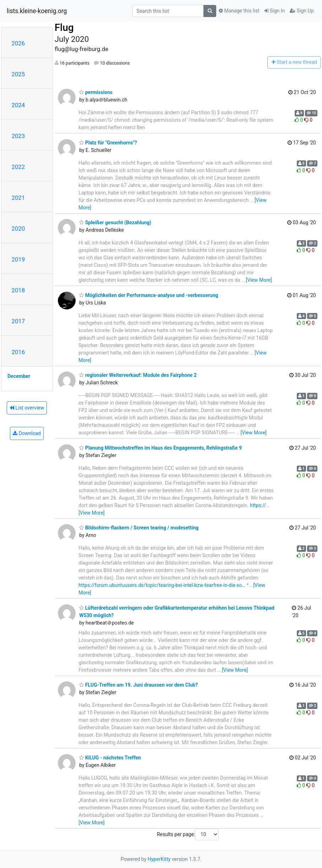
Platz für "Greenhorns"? (108, 143)
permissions (96, 92)
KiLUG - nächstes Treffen (110, 758)
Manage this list (239, 11)
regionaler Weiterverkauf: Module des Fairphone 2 (138, 375)
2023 (18, 136)
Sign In (275, 11)
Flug (64, 28)
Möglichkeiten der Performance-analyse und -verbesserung (149, 295)
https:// (258, 505)
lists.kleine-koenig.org (37, 11)
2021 (18, 198)
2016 (18, 352)
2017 (18, 321)
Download (27, 433)
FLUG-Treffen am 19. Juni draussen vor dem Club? (138, 685)
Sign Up (302, 11)
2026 (18, 43)
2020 (18, 229)
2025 (18, 74)
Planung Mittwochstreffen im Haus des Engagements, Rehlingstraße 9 (160, 448)
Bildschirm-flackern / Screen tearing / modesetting (139, 528)
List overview (27, 408)
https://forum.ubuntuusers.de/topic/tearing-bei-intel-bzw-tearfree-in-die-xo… (162, 585)
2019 (18, 259)
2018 (18, 290)
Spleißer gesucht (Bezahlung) (115, 223)
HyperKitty (159, 859)
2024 (18, 105)
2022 (18, 167)
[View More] (259, 280)
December (19, 376)
